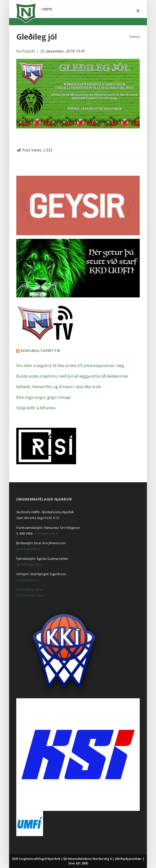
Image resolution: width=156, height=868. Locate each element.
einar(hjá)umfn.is (28, 549)
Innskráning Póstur (30, 595)
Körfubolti (25, 51)
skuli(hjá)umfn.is (28, 580)
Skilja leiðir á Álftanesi (36, 408)
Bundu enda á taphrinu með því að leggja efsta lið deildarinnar (72, 376)
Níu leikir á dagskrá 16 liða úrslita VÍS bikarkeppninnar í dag (70, 366)
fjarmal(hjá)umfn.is (30, 564)
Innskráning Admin (30, 590)
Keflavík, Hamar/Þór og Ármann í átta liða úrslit (59, 387)
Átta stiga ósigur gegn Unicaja (43, 397)
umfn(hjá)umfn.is (46, 533)
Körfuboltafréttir (41, 351)
